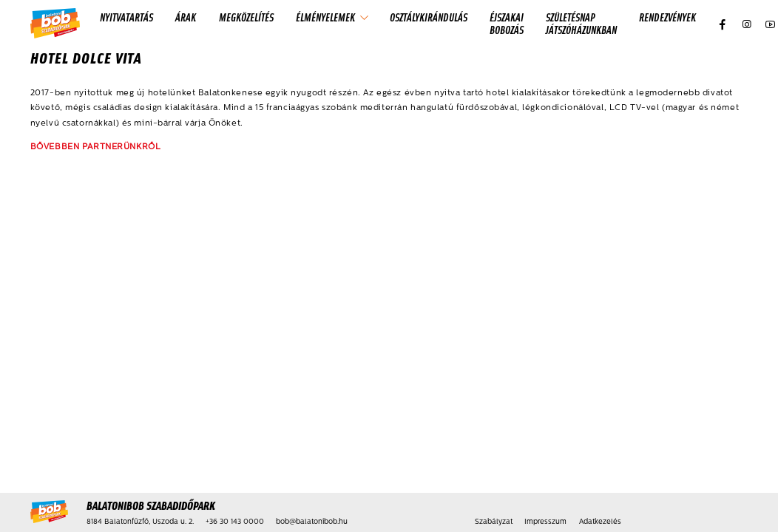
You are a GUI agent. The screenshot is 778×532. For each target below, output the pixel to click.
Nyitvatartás (126, 17)
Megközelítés (246, 17)
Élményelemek (325, 17)
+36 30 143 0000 (235, 522)
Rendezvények (667, 17)
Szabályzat (494, 522)
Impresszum (545, 522)
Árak (186, 17)
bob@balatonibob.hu (312, 522)
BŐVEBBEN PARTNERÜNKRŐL (96, 147)
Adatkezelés (600, 522)
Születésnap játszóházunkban (581, 23)
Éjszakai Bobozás (507, 23)
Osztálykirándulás (429, 17)
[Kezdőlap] (55, 24)
